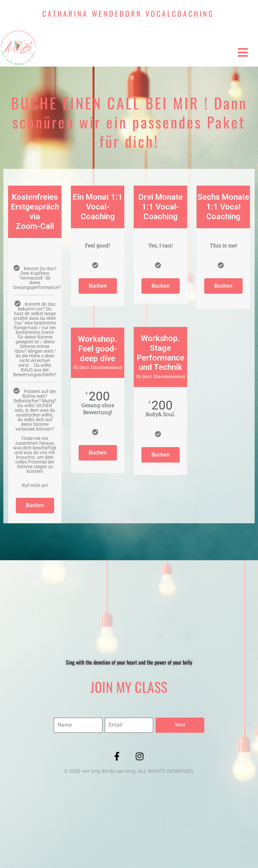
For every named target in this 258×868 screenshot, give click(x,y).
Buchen (35, 505)
